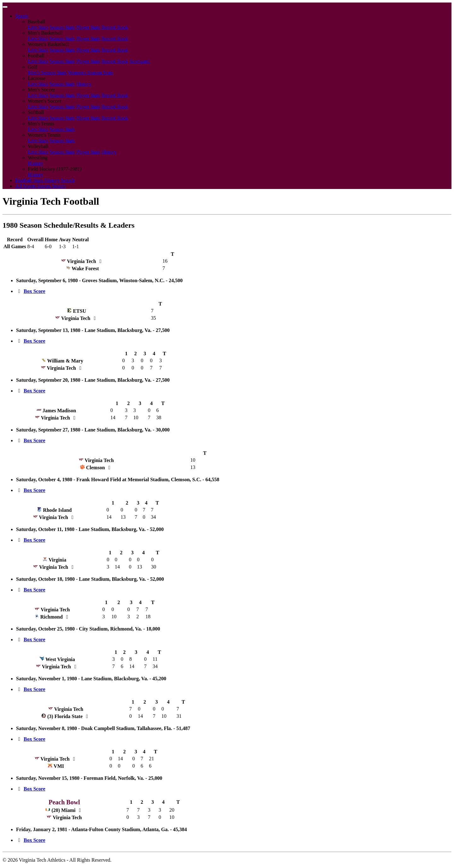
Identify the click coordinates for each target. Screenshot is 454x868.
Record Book (115, 27)
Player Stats (88, 27)
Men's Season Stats (47, 73)
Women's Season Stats (90, 73)
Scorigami (140, 61)
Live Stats (38, 27)
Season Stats (62, 27)
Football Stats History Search (45, 180)
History (84, 84)
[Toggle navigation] (5, 7)
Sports (22, 16)
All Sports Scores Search (40, 186)
